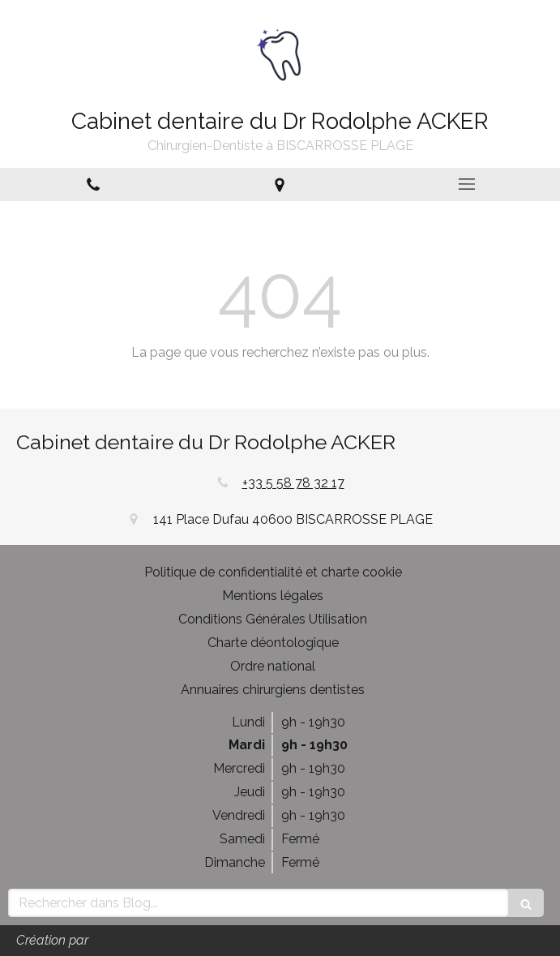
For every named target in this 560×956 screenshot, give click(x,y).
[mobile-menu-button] (467, 184)
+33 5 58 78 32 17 (293, 483)
